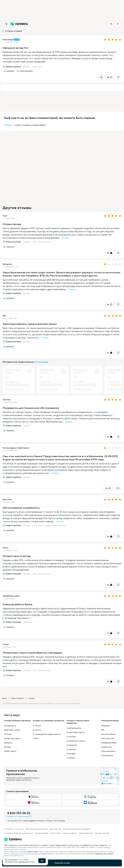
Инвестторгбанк (18, 698)
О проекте (9, 829)
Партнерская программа (37, 829)
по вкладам (41, 362)
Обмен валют (10, 751)
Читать (65, 238)
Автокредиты (10, 726)
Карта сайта (56, 833)
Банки (5, 698)
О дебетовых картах (76, 732)
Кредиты (8, 743)
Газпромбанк (107, 755)
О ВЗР (35, 738)
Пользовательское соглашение (77, 829)
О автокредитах (74, 728)
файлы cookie (33, 852)
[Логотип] (62, 839)
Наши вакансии (86, 833)
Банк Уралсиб (107, 738)
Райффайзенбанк (109, 743)
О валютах (71, 749)
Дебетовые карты (12, 730)
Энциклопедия (42, 833)
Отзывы (31, 698)
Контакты (19, 829)
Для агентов (55, 829)
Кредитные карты (12, 738)
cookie (20, 860)
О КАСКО (37, 726)
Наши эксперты (70, 833)
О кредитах (72, 745)
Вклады (27, 242)
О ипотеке (71, 737)
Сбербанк (105, 726)
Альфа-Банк (106, 747)
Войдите (9, 125)
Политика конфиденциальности (19, 833)
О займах (71, 758)
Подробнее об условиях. (104, 854)
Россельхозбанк (108, 734)
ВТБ (103, 730)
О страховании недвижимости (47, 734)
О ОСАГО (37, 730)
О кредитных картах (76, 741)
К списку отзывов (12, 31)
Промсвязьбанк (108, 751)
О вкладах (71, 754)
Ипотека (8, 734)
